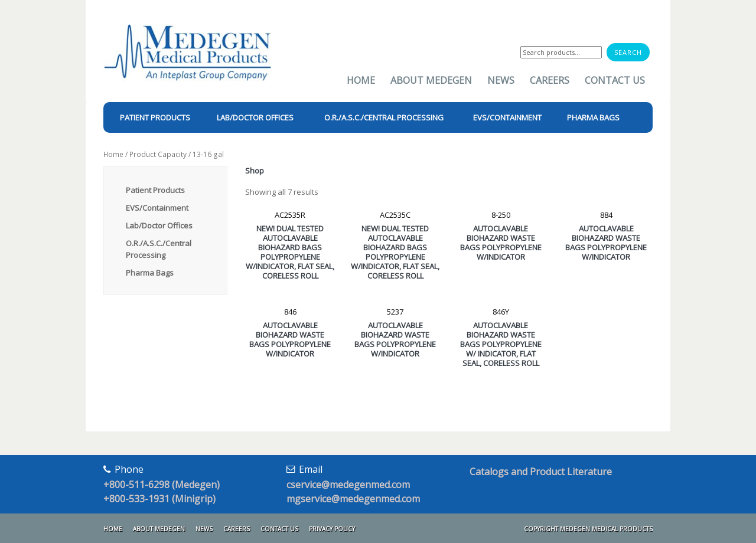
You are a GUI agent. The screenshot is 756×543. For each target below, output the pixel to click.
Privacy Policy (332, 529)
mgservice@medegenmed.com (353, 499)
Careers (550, 80)
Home (361, 80)
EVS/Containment (157, 208)
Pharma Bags (150, 273)
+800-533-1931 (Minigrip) (159, 499)
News (501, 80)
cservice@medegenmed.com (348, 485)
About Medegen (431, 80)
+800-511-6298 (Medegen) (162, 485)
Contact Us (615, 80)
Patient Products (155, 190)
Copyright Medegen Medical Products (588, 529)
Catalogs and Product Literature (541, 472)
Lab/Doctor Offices (159, 225)
